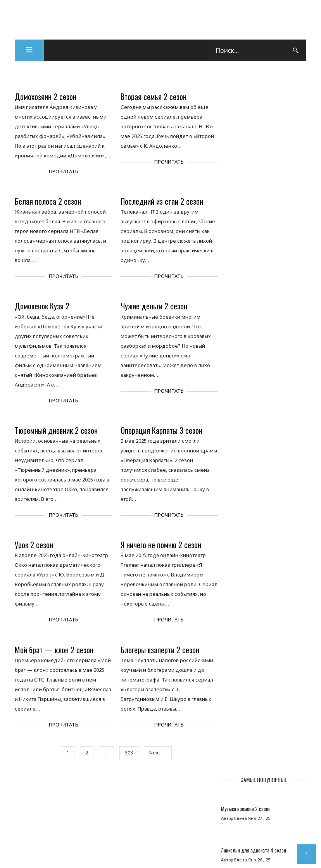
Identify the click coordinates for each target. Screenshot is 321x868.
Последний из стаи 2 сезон (160, 202)
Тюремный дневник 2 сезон (57, 431)
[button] (30, 51)
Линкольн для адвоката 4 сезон (261, 164)
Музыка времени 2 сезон (254, 122)
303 (128, 753)
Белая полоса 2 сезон (48, 202)
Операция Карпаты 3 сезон (160, 431)
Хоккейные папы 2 (247, 200)
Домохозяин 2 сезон (46, 97)
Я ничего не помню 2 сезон (159, 545)
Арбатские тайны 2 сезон (254, 242)
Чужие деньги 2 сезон (152, 307)
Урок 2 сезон (34, 545)
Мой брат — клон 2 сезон (54, 650)
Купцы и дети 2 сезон (251, 278)
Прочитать (63, 172)
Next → (157, 753)
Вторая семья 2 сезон (152, 97)
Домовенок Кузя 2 (42, 307)
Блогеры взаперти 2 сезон (158, 650)
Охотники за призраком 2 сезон (260, 319)
